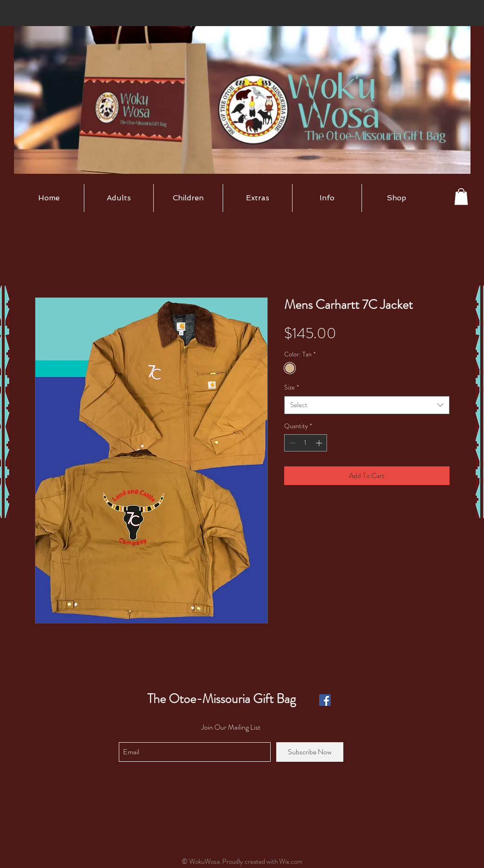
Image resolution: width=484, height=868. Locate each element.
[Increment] (320, 443)
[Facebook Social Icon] (325, 700)
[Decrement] (291, 443)
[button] (119, 198)
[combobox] (367, 405)
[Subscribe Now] (310, 752)
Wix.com (291, 861)
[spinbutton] (306, 443)
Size (292, 387)
